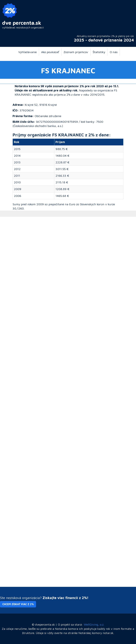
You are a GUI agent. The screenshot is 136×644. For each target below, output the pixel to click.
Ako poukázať (50, 52)
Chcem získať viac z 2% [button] (18, 604)
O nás (114, 52)
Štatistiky (99, 52)
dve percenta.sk (22, 23)
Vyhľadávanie (28, 52)
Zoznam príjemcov (76, 52)
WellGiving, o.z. (94, 624)
